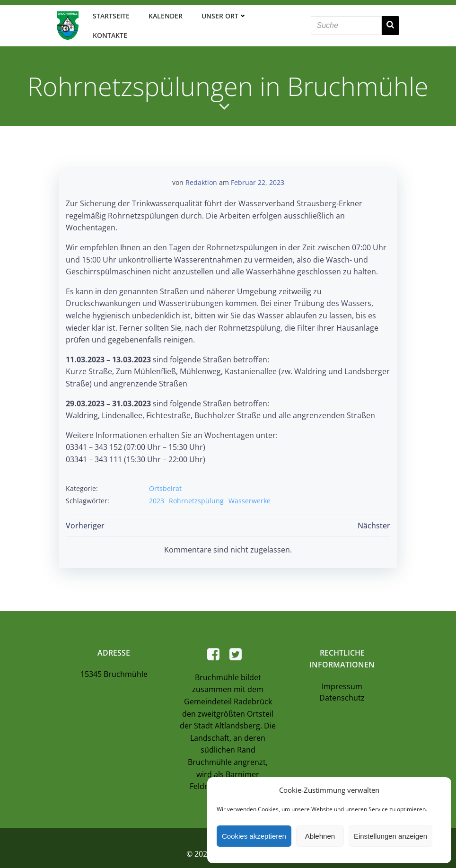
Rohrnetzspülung (196, 487)
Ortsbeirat (165, 475)
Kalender (164, 19)
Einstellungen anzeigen (390, 836)
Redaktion (201, 168)
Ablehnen (320, 836)
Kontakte (281, 19)
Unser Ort (222, 19)
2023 (157, 487)
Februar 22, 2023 (258, 168)
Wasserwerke (250, 487)
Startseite (109, 19)
